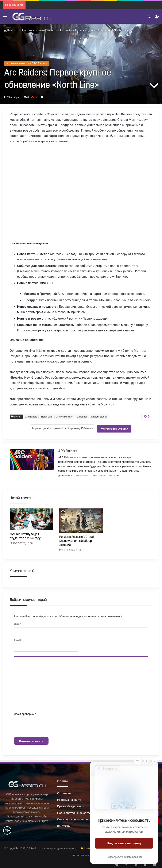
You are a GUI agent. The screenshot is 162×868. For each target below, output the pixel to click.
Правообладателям (70, 806)
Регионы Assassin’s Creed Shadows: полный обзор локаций (76, 541)
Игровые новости (46, 30)
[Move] (138, 761)
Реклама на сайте (69, 800)
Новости (26, 30)
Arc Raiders (31, 417)
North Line (47, 417)
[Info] (147, 761)
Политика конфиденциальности (79, 819)
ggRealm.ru (11, 30)
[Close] (155, 761)
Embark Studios (99, 417)
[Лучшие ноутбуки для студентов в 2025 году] (31, 519)
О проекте (64, 793)
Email (17, 640)
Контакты (64, 826)
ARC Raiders (68, 451)
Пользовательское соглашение (78, 813)
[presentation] (46, 727)
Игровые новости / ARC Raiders (27, 63)
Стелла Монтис (64, 417)
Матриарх (82, 417)
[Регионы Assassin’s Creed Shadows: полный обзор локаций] (81, 521)
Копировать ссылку (114, 429)
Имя (18, 624)
